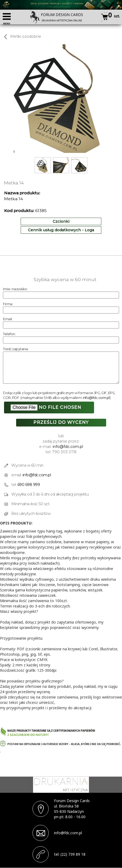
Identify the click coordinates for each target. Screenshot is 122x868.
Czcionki (61, 221)
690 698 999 (29, 485)
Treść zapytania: (16, 349)
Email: (8, 319)
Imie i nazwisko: (15, 289)
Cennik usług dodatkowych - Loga (61, 230)
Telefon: (9, 334)
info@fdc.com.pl (96, 398)
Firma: (8, 304)
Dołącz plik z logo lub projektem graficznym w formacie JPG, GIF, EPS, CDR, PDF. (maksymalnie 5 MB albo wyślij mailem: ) (59, 395)
